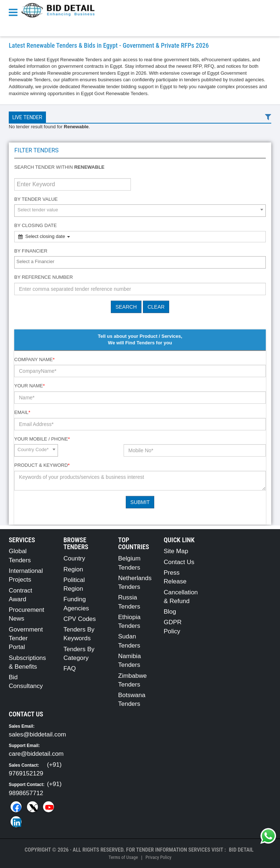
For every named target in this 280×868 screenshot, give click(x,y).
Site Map (176, 551)
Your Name (30, 386)
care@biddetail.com (36, 754)
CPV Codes (80, 619)
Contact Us (179, 562)
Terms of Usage (123, 857)
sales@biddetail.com (37, 734)
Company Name (34, 359)
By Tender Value (36, 199)
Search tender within (59, 167)
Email (22, 412)
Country (74, 558)
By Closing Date (36, 225)
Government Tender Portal (26, 638)
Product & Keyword (42, 465)
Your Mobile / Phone (42, 439)
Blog (170, 612)
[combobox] (140, 211)
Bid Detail (241, 850)
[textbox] (142, 262)
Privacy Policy (158, 857)
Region (73, 569)
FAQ (70, 668)
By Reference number (44, 277)
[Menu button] (15, 12)
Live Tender (27, 117)
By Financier (31, 251)
